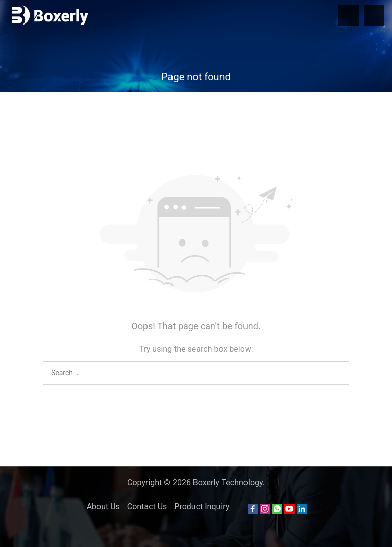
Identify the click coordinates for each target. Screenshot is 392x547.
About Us (103, 506)
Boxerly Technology (228, 482)
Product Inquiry (202, 506)
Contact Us (147, 506)
